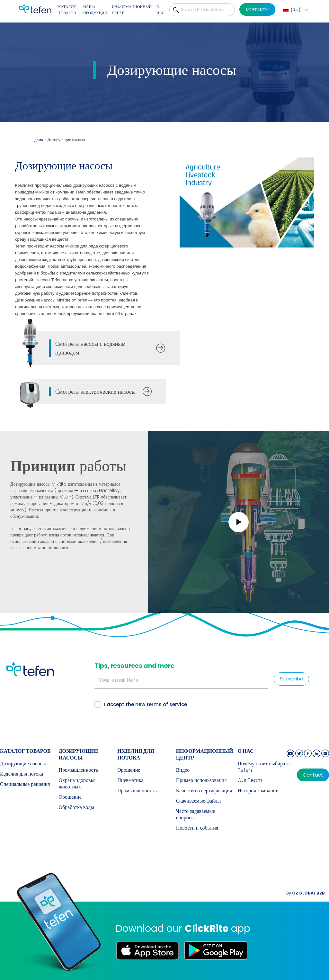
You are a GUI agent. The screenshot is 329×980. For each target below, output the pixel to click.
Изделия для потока (22, 774)
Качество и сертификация (204, 791)
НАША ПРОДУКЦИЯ (95, 10)
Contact (313, 775)
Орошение (70, 797)
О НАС (160, 10)
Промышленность (78, 770)
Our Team (250, 780)
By (306, 893)
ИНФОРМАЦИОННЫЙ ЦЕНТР (132, 10)
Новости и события (197, 828)
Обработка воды (76, 807)
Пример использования (201, 780)
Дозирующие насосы (23, 764)
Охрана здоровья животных (77, 784)
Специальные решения (25, 784)
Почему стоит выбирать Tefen (263, 767)
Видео (183, 770)
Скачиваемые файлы (199, 801)
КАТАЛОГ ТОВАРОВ (67, 10)
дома (39, 140)
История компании (258, 791)
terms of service (167, 704)
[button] (295, 10)
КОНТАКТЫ (257, 9)
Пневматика (130, 780)
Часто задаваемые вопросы (196, 814)
